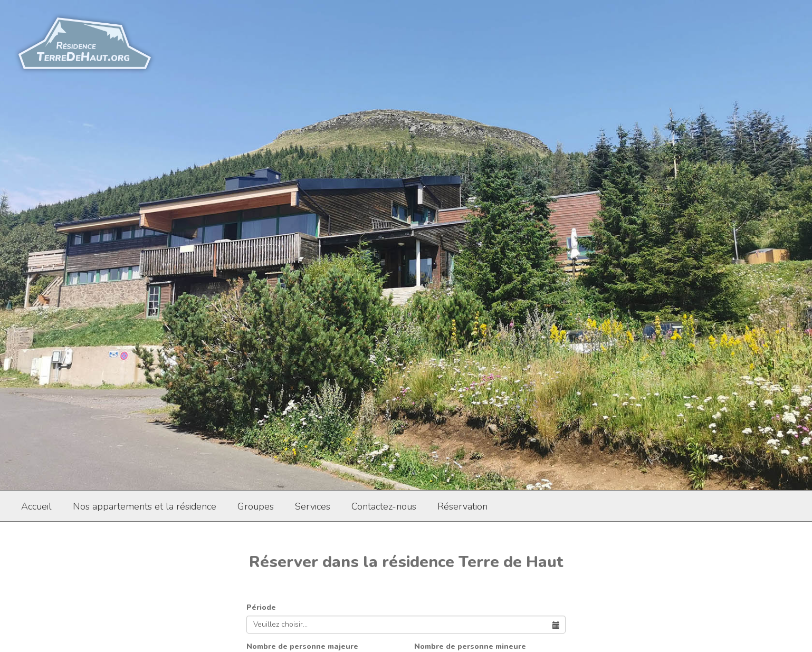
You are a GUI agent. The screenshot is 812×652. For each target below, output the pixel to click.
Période (261, 607)
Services (313, 506)
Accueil (36, 506)
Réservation (462, 506)
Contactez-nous (384, 506)
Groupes (256, 506)
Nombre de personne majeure (302, 646)
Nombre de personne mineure (470, 646)
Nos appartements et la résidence (145, 506)
